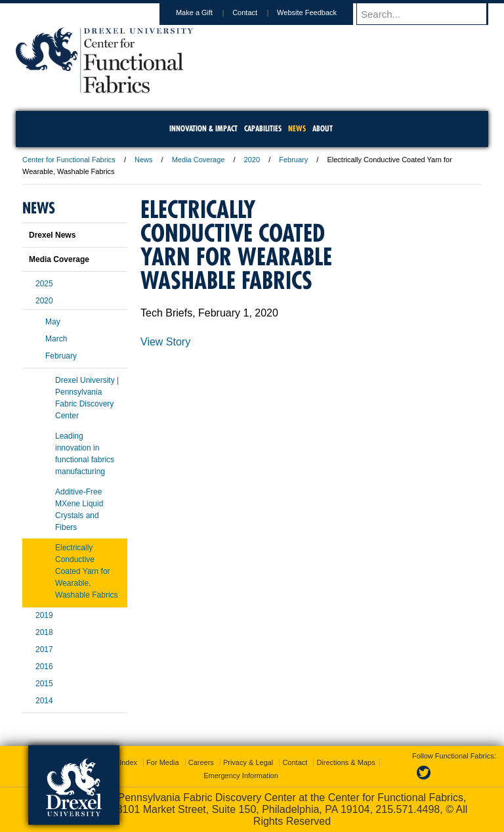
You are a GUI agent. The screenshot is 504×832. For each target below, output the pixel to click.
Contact (257, 12)
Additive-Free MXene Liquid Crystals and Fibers (79, 510)
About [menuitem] (323, 128)
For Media (163, 762)
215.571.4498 (408, 809)
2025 (44, 284)
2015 (44, 684)
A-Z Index (121, 762)
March (56, 339)
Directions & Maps (346, 762)
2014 (44, 701)
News (144, 160)
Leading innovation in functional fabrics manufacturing (85, 454)
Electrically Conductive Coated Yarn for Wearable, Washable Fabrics (87, 571)
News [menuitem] (297, 128)
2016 (44, 667)
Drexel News (52, 235)
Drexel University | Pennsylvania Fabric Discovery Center (87, 398)
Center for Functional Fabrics (69, 160)
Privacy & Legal (248, 762)
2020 (252, 160)
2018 (44, 632)
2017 (44, 649)
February (293, 160)
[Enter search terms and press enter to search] (429, 14)
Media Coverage (199, 160)
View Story (165, 342)
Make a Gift (207, 12)
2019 (44, 615)
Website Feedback (319, 12)
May (53, 322)
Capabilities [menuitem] (263, 128)
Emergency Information (241, 776)
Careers (201, 762)
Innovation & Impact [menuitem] (203, 128)
